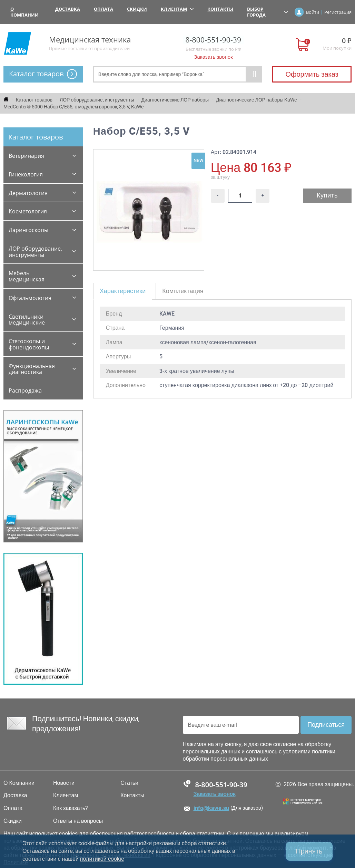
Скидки (137, 9)
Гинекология (26, 174)
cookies (68, 834)
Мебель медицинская (27, 276)
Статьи (129, 783)
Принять (309, 851)
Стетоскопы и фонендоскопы (29, 344)
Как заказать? (71, 808)
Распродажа (25, 390)
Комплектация (183, 291)
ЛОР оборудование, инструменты (35, 252)
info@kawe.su (211, 808)
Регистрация (338, 12)
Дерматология (28, 193)
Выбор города (267, 12)
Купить (327, 195)
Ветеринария (26, 156)
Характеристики (123, 291)
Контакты (220, 9)
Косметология (28, 211)
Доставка (68, 9)
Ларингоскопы (28, 230)
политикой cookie (102, 859)
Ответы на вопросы (78, 821)
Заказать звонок (213, 57)
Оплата (103, 9)
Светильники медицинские (27, 320)
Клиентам (177, 9)
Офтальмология (30, 298)
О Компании (24, 12)
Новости (64, 783)
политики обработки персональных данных (259, 755)
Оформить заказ (312, 74)
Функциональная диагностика (32, 369)
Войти (313, 12)
